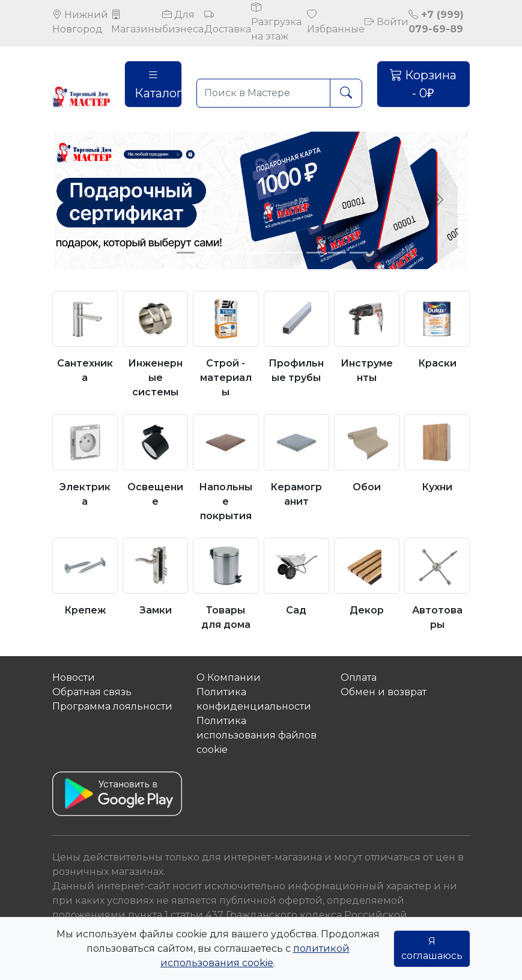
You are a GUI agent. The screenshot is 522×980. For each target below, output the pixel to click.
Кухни (437, 487)
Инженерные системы (155, 378)
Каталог (158, 84)
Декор (367, 610)
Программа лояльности (112, 706)
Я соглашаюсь (432, 948)
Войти (387, 22)
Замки (156, 610)
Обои (367, 487)
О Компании (229, 677)
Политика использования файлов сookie (256, 735)
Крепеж (85, 610)
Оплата (359, 677)
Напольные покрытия (226, 501)
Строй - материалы (226, 378)
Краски (437, 363)
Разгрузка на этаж (276, 22)
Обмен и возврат (384, 692)
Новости (74, 677)
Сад (296, 610)
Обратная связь (92, 692)
